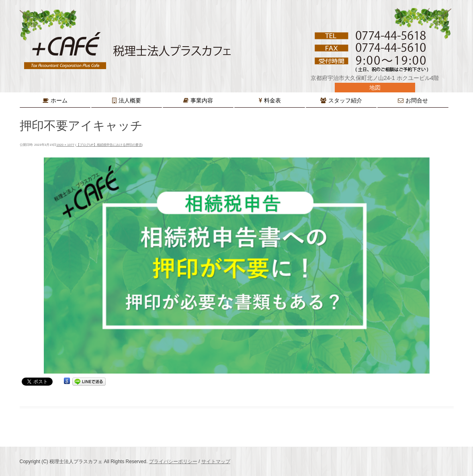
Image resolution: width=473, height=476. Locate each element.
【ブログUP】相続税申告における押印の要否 (109, 145)
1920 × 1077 (65, 145)
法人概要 (130, 100)
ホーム (59, 100)
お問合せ (417, 100)
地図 (375, 88)
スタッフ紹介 (345, 100)
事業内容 (202, 100)
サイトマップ (216, 462)
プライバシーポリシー (173, 462)
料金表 (272, 100)
